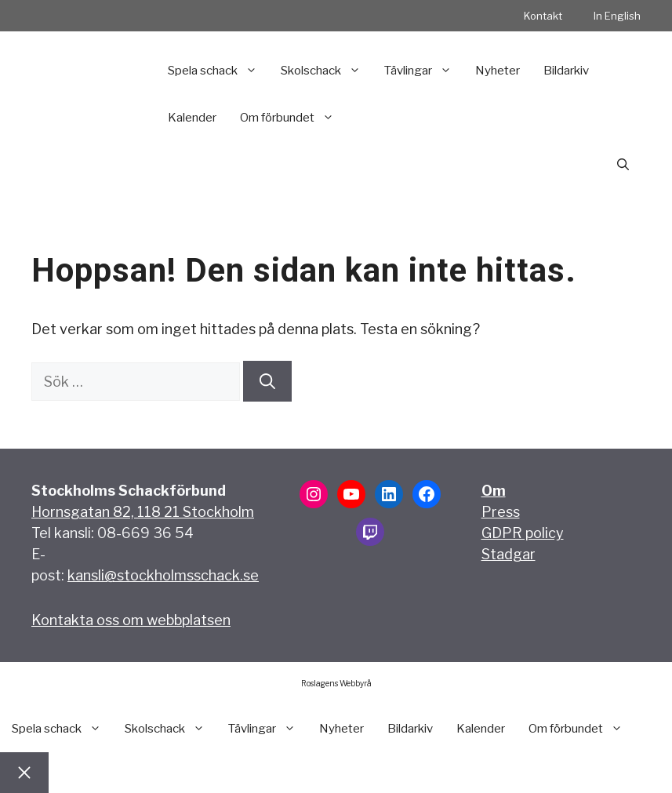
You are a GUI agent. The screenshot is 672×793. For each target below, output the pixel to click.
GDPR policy (523, 533)
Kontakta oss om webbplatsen (131, 620)
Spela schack (218, 71)
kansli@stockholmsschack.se (163, 575)
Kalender (192, 118)
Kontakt (543, 16)
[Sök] (267, 381)
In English (617, 16)
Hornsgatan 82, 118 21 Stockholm (143, 512)
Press (501, 512)
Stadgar (509, 554)
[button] (623, 165)
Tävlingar (424, 71)
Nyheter (498, 71)
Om (494, 491)
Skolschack (327, 71)
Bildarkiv (566, 71)
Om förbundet (293, 118)
